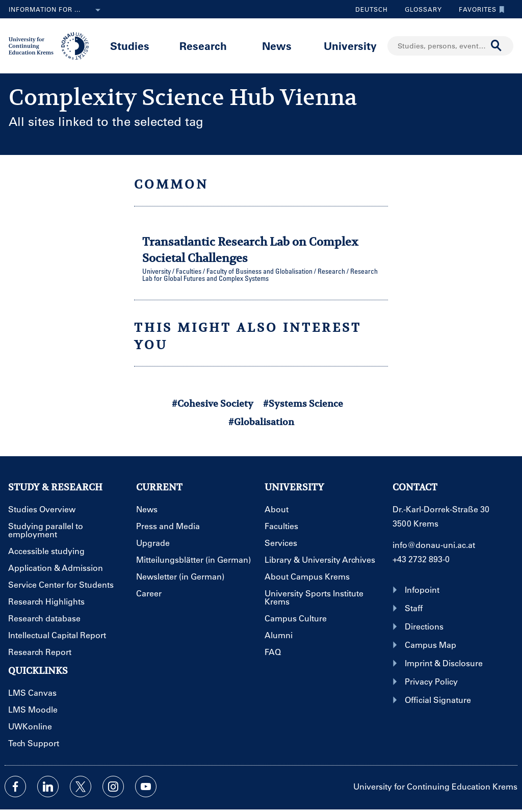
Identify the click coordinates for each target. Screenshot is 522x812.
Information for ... (57, 10)
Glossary (420, 9)
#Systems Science (303, 403)
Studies (130, 46)
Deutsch (372, 9)
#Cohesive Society (213, 403)
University (350, 46)
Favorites (479, 9)
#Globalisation (261, 422)
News (277, 46)
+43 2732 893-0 (421, 559)
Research (203, 46)
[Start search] (497, 46)
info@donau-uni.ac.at (434, 545)
